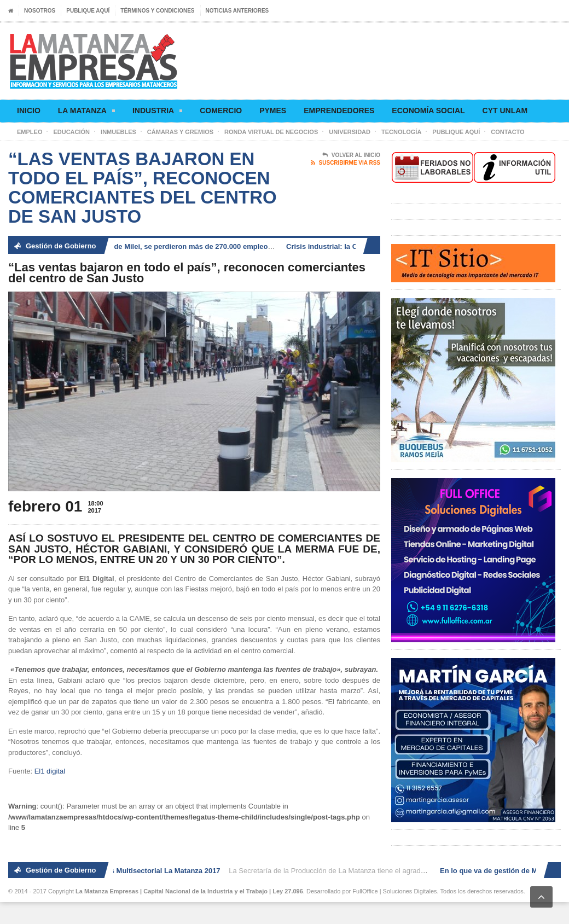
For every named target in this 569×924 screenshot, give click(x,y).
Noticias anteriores (237, 11)
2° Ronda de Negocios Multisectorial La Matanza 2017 (132, 871)
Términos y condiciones (157, 11)
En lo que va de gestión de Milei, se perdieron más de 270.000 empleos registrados (175, 246)
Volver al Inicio (351, 155)
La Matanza (86, 112)
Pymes (273, 111)
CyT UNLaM (505, 111)
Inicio (29, 111)
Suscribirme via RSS (346, 163)
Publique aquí (88, 11)
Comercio (221, 111)
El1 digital (50, 771)
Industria (157, 112)
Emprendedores (339, 111)
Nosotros (40, 11)
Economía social (428, 111)
